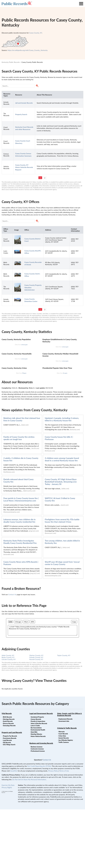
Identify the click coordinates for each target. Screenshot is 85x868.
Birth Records (7, 776)
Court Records (63, 792)
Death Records (8, 780)
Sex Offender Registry (66, 799)
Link (10, 680)
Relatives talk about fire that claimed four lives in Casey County (22, 478)
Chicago (18, 680)
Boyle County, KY (8, 716)
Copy (74, 680)
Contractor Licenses (37, 807)
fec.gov (65, 432)
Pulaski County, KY (36, 716)
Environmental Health (38, 788)
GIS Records (7, 801)
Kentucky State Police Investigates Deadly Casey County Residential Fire (20, 600)
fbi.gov (24, 432)
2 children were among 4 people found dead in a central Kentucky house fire (62, 518)
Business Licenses (37, 805)
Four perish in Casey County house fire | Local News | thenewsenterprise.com (21, 558)
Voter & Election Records (39, 782)
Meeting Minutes (36, 793)
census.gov (24, 364)
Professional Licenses (38, 810)
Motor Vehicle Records (38, 795)
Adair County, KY (8, 714)
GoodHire (14, 829)
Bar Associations (36, 786)
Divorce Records (8, 782)
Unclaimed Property (37, 776)
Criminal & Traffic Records (67, 787)
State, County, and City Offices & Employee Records (69, 773)
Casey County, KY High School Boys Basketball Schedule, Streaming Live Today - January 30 (61, 540)
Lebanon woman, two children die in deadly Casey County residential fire (19, 579)
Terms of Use (64, 829)
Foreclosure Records (10, 797)
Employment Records (65, 778)
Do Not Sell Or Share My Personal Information (29, 838)
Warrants (62, 790)
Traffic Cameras (64, 801)
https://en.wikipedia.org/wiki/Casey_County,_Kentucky (28, 50)
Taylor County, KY (64, 714)
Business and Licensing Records (41, 802)
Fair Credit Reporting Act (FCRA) (39, 825)
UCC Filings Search (9, 803)
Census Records (36, 778)
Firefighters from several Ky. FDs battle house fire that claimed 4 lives (62, 579)
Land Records (7, 799)
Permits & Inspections (38, 780)
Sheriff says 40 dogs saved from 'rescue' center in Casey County (62, 622)
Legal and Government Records (41, 772)
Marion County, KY (36, 714)
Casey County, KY (36, 33)
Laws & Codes (35, 784)
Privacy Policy (53, 829)
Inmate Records (64, 797)
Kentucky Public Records (11, 62)
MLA (26, 680)
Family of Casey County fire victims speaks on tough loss (19, 497)
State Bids (34, 791)
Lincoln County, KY (9, 718)
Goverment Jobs (64, 780)
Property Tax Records (10, 795)
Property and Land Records (12, 791)
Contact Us (12, 653)
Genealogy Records (9, 784)
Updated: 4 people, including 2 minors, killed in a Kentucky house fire (62, 478)
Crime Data (62, 794)
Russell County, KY (36, 718)
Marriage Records (9, 778)
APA (32, 680)
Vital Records (7, 772)
